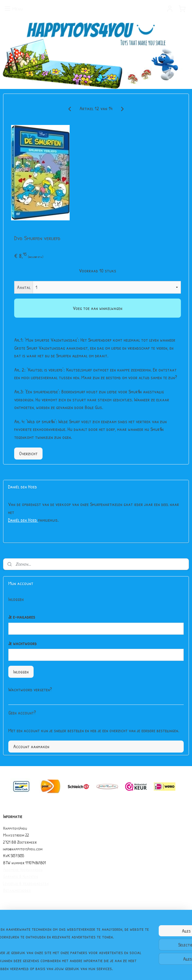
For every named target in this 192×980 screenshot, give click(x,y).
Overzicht (28, 453)
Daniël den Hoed (23, 520)
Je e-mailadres (22, 617)
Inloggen (21, 672)
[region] (55, 933)
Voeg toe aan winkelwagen (98, 308)
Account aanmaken (31, 746)
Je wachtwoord (22, 643)
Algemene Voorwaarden (23, 869)
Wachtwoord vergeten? (30, 689)
